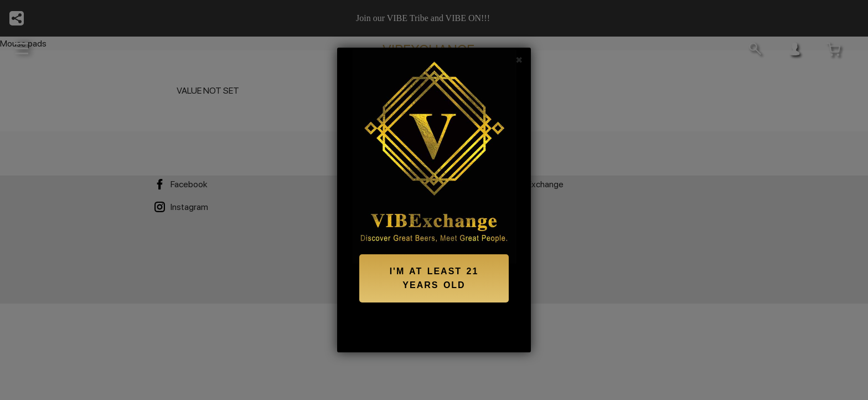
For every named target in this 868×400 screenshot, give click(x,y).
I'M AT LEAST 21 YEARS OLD (434, 278)
